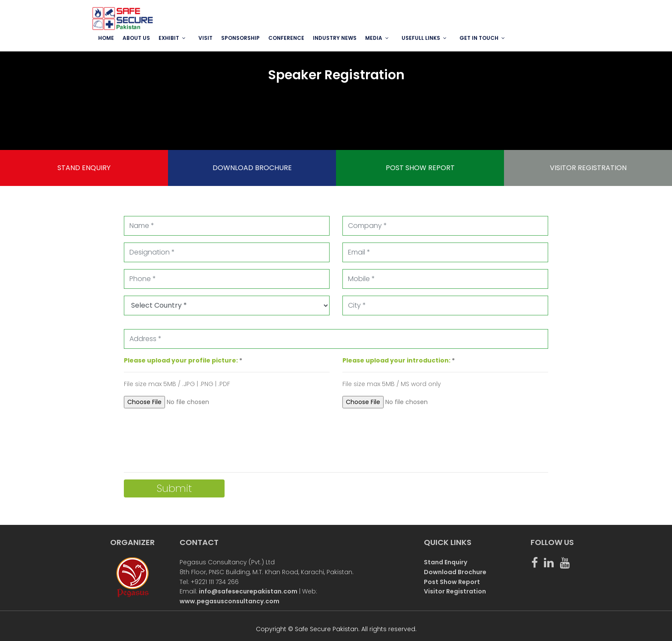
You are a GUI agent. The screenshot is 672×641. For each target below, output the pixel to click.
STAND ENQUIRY (84, 168)
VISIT (205, 38)
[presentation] (189, 439)
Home (106, 38)
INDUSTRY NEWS (335, 38)
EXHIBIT (169, 38)
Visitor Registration (455, 591)
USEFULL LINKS (421, 38)
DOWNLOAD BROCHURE (252, 168)
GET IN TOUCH (479, 38)
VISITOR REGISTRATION (588, 168)
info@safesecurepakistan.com (248, 591)
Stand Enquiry (445, 562)
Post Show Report (452, 582)
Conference (286, 38)
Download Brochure (455, 572)
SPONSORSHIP (240, 38)
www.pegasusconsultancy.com (229, 601)
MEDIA (374, 38)
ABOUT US (136, 38)
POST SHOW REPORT (420, 168)
